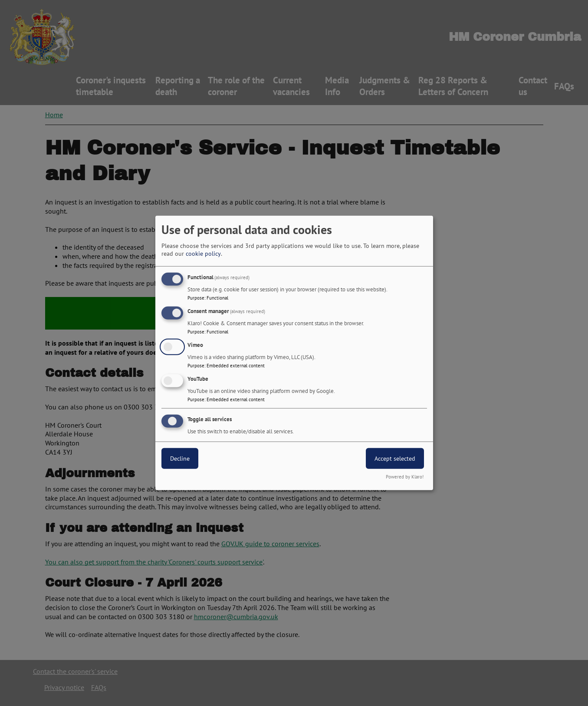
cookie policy (203, 254)
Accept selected (395, 458)
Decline (180, 458)
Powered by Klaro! (405, 477)
